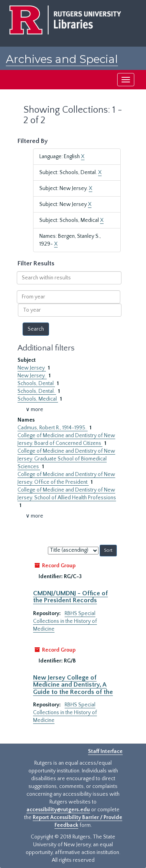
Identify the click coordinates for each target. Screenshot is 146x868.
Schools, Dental (36, 383)
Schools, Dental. (37, 391)
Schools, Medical (38, 399)
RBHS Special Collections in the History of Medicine (65, 621)
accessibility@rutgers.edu (58, 810)
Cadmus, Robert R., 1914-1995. (53, 428)
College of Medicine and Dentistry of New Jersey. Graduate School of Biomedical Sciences (66, 459)
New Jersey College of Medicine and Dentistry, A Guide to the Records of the (73, 685)
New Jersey (32, 368)
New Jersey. (32, 376)
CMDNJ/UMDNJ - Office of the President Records (70, 597)
